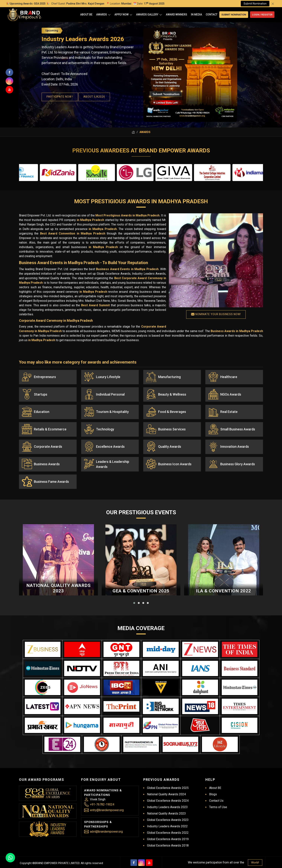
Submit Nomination (255, 4)
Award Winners (176, 15)
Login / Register (262, 15)
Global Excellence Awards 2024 (168, 791)
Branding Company (185, 864)
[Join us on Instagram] (9, 81)
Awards (103, 15)
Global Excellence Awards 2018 (168, 836)
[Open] (109, 15)
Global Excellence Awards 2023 (168, 811)
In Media (196, 15)
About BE (86, 15)
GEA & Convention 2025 (141, 610)
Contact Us (216, 791)
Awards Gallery (149, 15)
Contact (212, 15)
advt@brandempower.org (106, 822)
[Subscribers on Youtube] (9, 90)
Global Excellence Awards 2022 (168, 823)
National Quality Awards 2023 (59, 607)
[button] (134, 622)
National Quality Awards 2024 (166, 785)
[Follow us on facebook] (9, 72)
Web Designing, (136, 864)
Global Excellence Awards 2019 (168, 830)
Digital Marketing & (159, 864)
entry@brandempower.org (107, 801)
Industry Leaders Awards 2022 (167, 817)
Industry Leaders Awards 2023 (167, 798)
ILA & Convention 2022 (224, 610)
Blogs (213, 785)
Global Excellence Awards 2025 (168, 779)
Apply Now (123, 15)
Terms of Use (218, 798)
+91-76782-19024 (102, 795)
